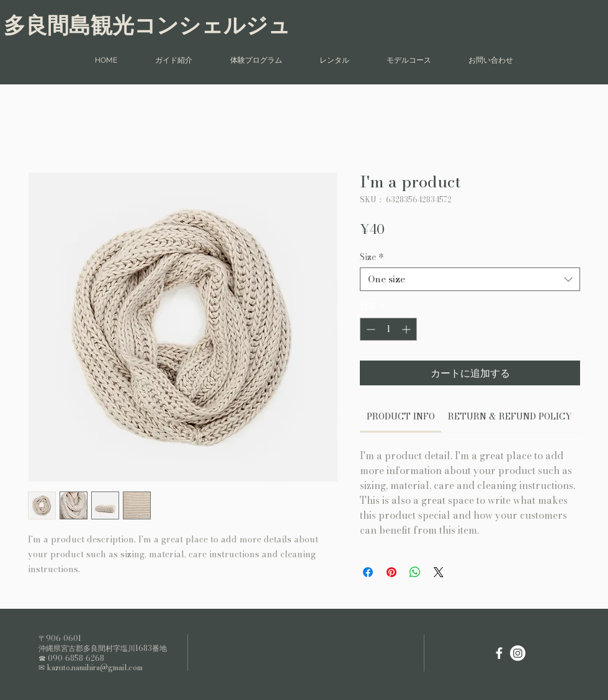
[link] (401, 416)
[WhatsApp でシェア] (415, 572)
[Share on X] (439, 572)
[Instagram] (518, 653)
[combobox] (470, 279)
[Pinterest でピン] (391, 572)
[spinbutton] (388, 329)
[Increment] (407, 329)
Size (372, 257)
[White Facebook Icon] (499, 653)
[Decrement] (369, 329)
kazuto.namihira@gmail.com (95, 667)
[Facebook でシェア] (368, 572)
